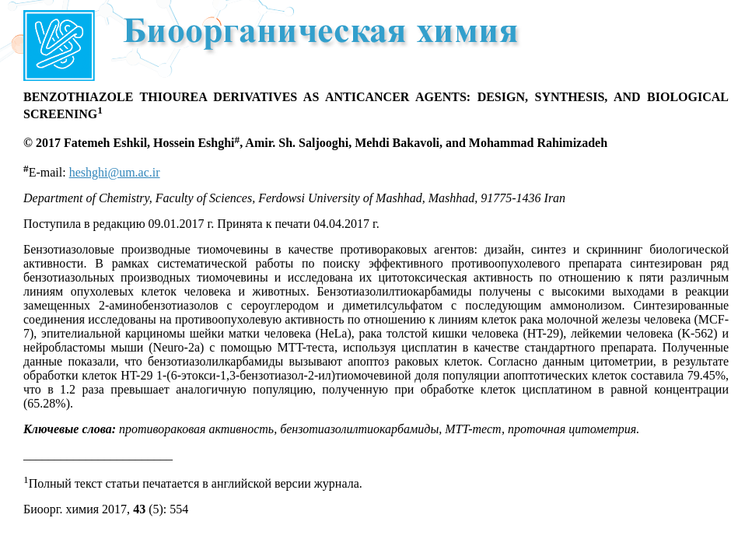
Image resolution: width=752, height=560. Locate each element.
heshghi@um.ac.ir (115, 172)
